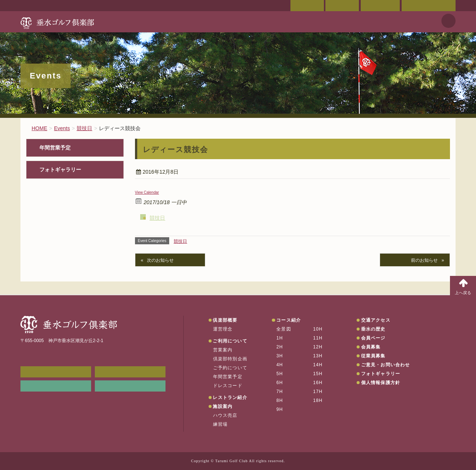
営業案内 (223, 350)
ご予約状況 (380, 6)
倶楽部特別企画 (230, 359)
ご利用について (230, 341)
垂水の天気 (130, 386)
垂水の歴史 (373, 329)
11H (318, 338)
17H (318, 392)
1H (280, 338)
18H (318, 400)
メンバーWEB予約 (56, 372)
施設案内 (223, 406)
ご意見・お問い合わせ (429, 6)
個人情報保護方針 (381, 383)
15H (318, 374)
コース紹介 (289, 320)
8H (280, 400)
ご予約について (230, 368)
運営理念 (223, 329)
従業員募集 (373, 356)
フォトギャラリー (60, 170)
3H (280, 356)
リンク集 (56, 386)
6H (280, 383)
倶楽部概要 (225, 320)
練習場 (221, 424)
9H (280, 409)
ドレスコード (228, 386)
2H (280, 347)
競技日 (157, 218)
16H (318, 383)
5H (280, 374)
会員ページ (307, 6)
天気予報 (448, 21)
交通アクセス (342, 6)
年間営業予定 (55, 148)
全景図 (284, 329)
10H (318, 329)
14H (318, 365)
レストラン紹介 (230, 397)
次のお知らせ (160, 260)
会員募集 (371, 347)
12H (318, 347)
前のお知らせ (424, 260)
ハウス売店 (225, 415)
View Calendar (147, 192)
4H (280, 365)
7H (280, 392)
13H (318, 356)
